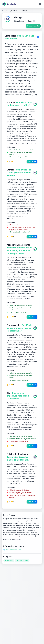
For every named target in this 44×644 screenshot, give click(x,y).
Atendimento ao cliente (19, 245)
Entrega (11, 170)
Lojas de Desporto (22, 561)
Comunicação (14, 325)
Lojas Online (13, 11)
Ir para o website (33, 26)
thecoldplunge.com (13, 550)
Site (9, 393)
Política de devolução (17, 454)
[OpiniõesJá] (9, 4)
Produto (11, 102)
